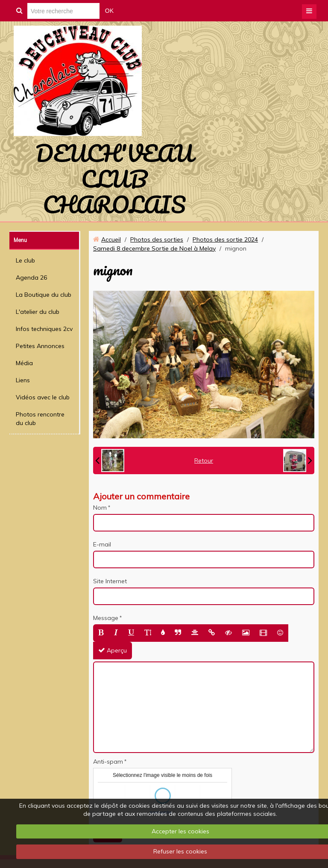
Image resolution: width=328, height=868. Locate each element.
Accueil (111, 239)
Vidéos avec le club (43, 397)
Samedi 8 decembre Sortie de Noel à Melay (154, 248)
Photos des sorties (157, 239)
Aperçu (113, 650)
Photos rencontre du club (40, 419)
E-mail (102, 544)
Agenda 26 (31, 278)
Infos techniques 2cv (44, 329)
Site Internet (110, 581)
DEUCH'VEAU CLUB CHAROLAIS (114, 179)
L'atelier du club (38, 312)
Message (106, 618)
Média (24, 363)
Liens (23, 380)
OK (109, 11)
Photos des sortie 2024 (225, 239)
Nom (100, 508)
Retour (204, 461)
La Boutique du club (44, 295)
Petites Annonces (40, 346)
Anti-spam (108, 762)
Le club (25, 260)
